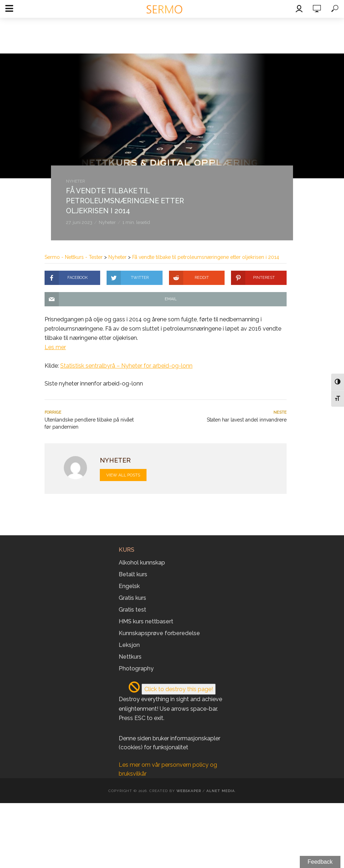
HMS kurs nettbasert (146, 621)
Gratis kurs (132, 598)
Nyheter (76, 181)
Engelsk (129, 586)
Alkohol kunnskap (142, 563)
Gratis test (132, 610)
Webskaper (189, 791)
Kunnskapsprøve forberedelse (159, 633)
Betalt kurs (133, 574)
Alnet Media (221, 791)
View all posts (123, 475)
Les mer (55, 347)
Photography (136, 668)
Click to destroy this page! (179, 689)
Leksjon (129, 645)
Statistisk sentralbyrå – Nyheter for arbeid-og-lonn (126, 366)
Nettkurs (130, 657)
